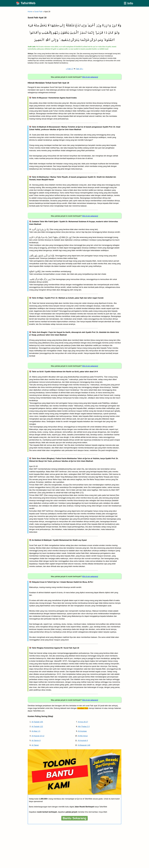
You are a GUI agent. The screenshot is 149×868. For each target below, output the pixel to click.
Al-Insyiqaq (82, 731)
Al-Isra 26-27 (83, 722)
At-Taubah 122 (37, 727)
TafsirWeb (28, 3)
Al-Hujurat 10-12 (38, 736)
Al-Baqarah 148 (84, 745)
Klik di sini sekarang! (90, 77)
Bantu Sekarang (74, 818)
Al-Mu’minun (83, 736)
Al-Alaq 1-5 (36, 731)
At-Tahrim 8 (36, 741)
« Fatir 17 (70, 69)
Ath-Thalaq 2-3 (84, 727)
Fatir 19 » (79, 69)
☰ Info (128, 3)
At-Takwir (35, 745)
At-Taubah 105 (37, 722)
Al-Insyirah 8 (83, 741)
